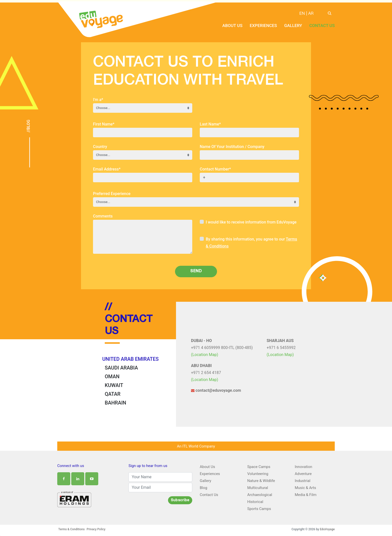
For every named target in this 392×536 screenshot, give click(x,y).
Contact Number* (215, 169)
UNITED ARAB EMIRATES (130, 359)
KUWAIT (114, 385)
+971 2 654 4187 (206, 373)
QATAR (113, 394)
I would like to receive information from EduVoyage (251, 222)
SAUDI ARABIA (121, 368)
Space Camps (259, 467)
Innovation (303, 467)
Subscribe (180, 500)
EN (302, 14)
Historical (255, 502)
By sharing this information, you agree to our (251, 243)
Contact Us (322, 25)
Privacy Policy (96, 529)
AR (311, 14)
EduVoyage (327, 529)
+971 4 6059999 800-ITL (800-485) (222, 348)
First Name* (104, 124)
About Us (232, 25)
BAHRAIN (115, 403)
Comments (103, 216)
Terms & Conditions (71, 529)
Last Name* (210, 124)
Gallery (293, 25)
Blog (203, 488)
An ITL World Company (196, 446)
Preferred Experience (112, 194)
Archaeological (260, 495)
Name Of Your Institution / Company (232, 147)
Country (100, 147)
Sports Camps (259, 509)
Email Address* (107, 169)
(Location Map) (205, 355)
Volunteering (258, 474)
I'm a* (98, 100)
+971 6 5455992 (281, 348)
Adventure (303, 474)
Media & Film (306, 495)
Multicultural (258, 488)
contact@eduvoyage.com (216, 390)
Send (196, 271)
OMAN (112, 376)
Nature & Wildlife (261, 481)
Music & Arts (305, 488)
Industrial (302, 481)
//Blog (28, 126)
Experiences (263, 25)
